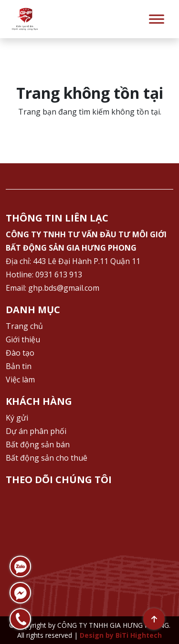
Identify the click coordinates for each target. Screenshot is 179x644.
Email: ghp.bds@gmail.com (53, 288)
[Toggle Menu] (157, 19)
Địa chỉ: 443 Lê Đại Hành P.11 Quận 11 (73, 261)
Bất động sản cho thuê (47, 458)
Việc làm (20, 380)
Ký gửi (17, 418)
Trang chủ (24, 326)
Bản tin (19, 366)
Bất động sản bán (38, 444)
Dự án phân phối (36, 431)
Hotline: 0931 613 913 (44, 274)
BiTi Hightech (139, 635)
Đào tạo (20, 353)
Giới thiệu (23, 339)
